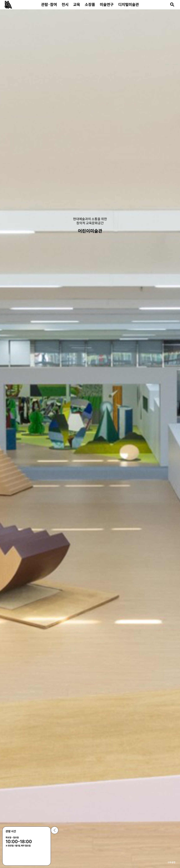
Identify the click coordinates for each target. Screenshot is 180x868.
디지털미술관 (129, 5)
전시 (65, 5)
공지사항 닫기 (55, 830)
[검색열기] (172, 5)
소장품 (90, 5)
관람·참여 (49, 5)
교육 (77, 5)
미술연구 (107, 5)
